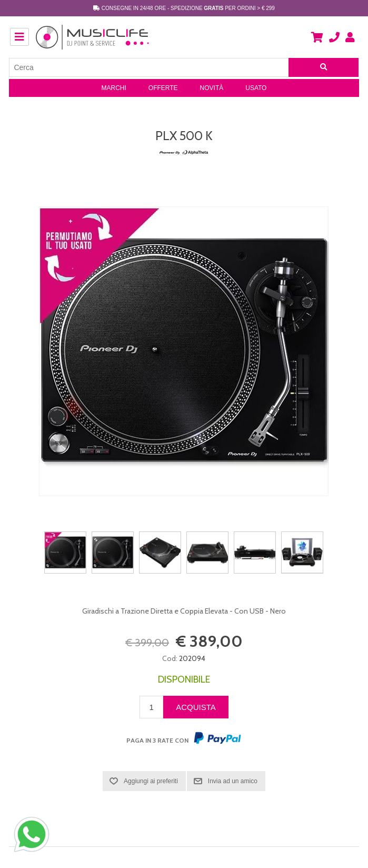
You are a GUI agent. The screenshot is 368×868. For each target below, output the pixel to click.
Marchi (114, 88)
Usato (256, 88)
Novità (212, 88)
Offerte (163, 88)
